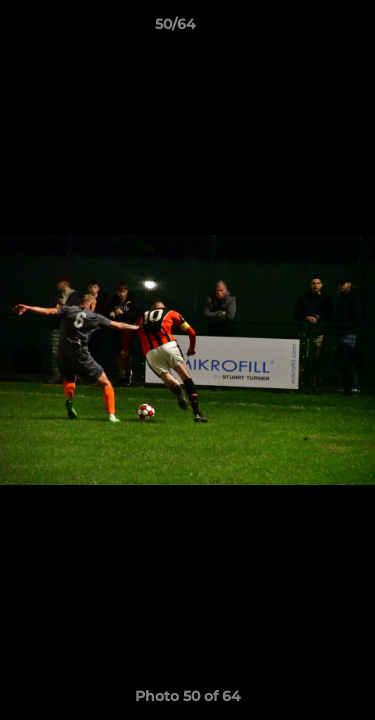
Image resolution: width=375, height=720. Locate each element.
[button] (303, 29)
